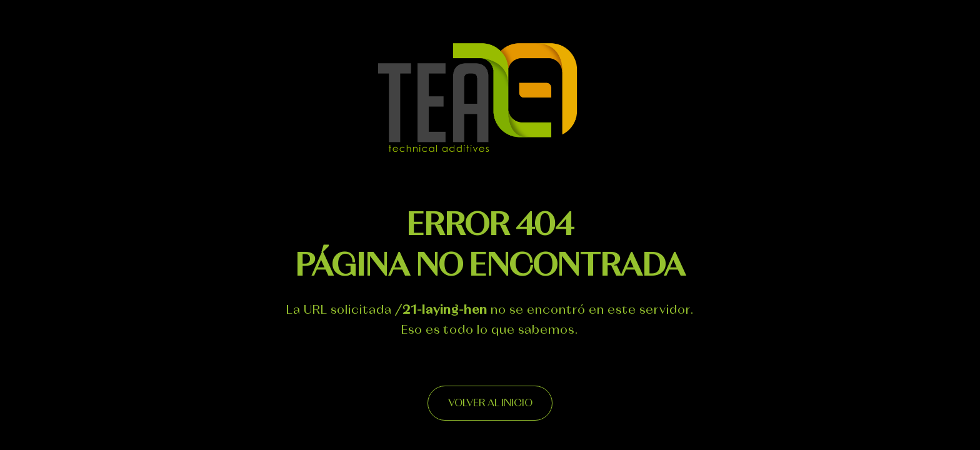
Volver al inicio (490, 403)
